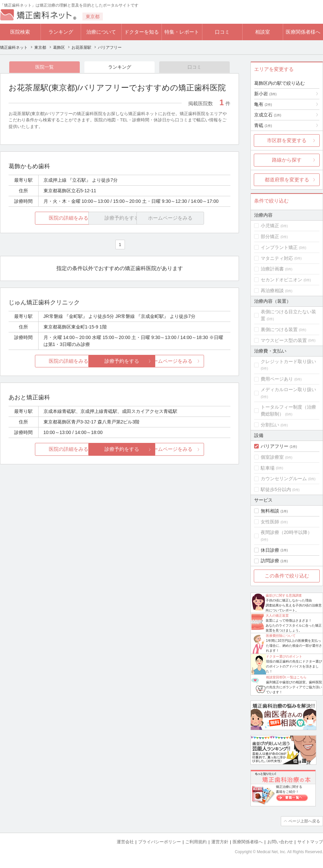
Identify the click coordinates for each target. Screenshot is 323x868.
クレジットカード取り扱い (288, 361)
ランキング (61, 32)
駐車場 (268, 468)
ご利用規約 (196, 842)
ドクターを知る (142, 32)
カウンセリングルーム (284, 479)
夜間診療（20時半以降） (286, 532)
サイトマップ (310, 842)
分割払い (270, 425)
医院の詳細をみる (45, 218)
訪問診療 (270, 561)
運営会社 (125, 842)
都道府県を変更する (287, 180)
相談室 (263, 32)
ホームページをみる (194, 361)
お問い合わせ (280, 842)
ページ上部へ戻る (304, 821)
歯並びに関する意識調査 (284, 595)
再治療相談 (272, 291)
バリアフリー (275, 446)
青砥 (263, 125)
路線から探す (287, 160)
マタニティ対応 (277, 258)
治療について (101, 32)
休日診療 (270, 550)
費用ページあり (277, 379)
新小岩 (265, 94)
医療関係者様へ (303, 32)
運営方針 (220, 842)
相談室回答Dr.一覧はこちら (286, 677)
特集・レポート (182, 32)
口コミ (222, 32)
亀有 (263, 104)
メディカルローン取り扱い (288, 389)
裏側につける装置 (279, 329)
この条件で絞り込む (287, 576)
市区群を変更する (287, 140)
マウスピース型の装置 (284, 340)
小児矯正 (270, 226)
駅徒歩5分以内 (276, 489)
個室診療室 (272, 457)
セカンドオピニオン (281, 280)
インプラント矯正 (279, 247)
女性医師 (270, 522)
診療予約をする (119, 361)
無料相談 (270, 511)
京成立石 (268, 115)
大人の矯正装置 (277, 616)
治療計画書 (272, 269)
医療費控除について (281, 636)
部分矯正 (270, 236)
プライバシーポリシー (160, 842)
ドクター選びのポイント (284, 656)
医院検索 (20, 32)
